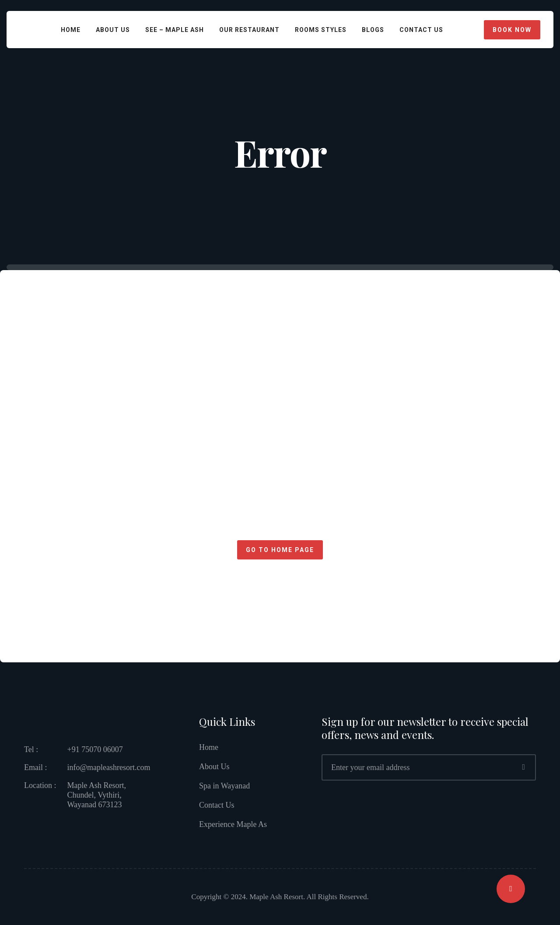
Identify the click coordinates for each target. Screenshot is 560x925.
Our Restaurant (249, 30)
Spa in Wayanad (224, 786)
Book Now (512, 30)
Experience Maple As (233, 824)
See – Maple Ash (175, 30)
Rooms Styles (321, 30)
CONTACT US (421, 30)
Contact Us (217, 805)
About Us (113, 30)
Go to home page (280, 550)
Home (71, 30)
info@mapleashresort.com (108, 767)
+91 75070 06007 (95, 749)
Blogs (373, 30)
